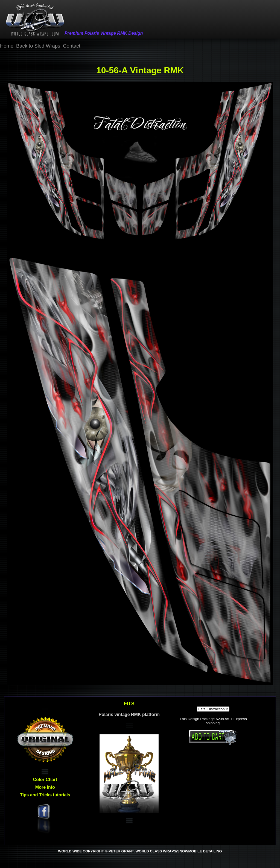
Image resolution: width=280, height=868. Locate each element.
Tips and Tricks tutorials (45, 795)
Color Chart (45, 780)
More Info (45, 787)
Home (7, 46)
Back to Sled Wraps (38, 46)
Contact (72, 46)
